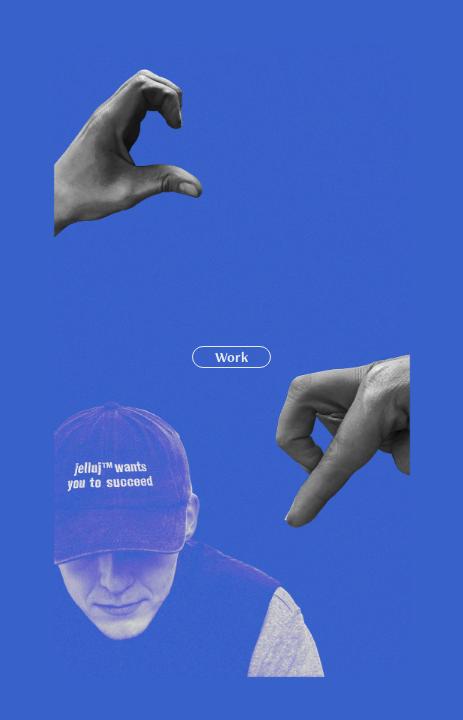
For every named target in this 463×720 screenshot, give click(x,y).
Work (231, 357)
